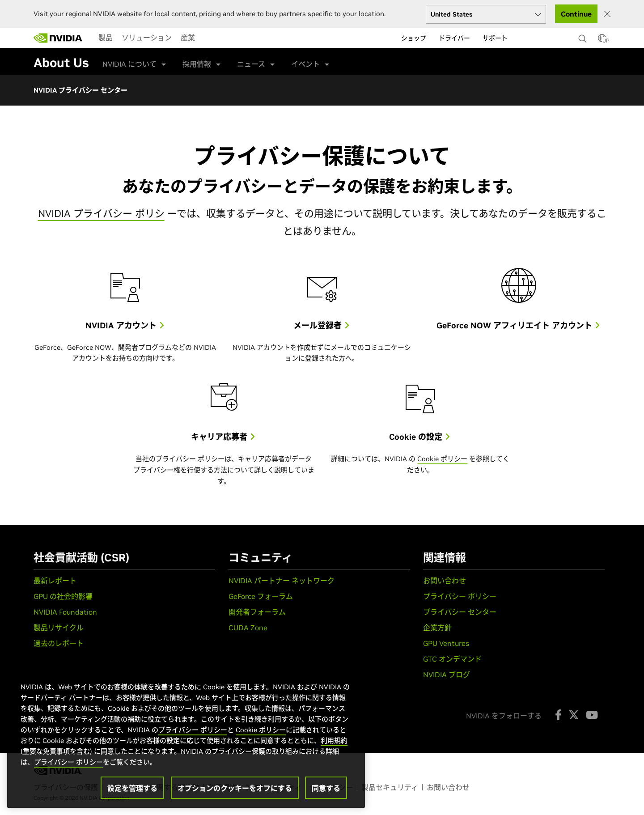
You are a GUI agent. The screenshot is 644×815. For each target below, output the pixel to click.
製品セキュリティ (390, 787)
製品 (106, 38)
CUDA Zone (248, 628)
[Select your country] (486, 14)
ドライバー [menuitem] (454, 38)
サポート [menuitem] (495, 38)
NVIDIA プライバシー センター (80, 90)
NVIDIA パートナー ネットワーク (282, 581)
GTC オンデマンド (452, 659)
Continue (576, 14)
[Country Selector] (602, 41)
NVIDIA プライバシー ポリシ (101, 213)
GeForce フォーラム (261, 596)
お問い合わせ (445, 581)
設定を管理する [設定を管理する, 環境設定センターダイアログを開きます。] (132, 788)
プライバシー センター (460, 612)
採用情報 (197, 64)
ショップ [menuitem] (414, 38)
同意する (326, 788)
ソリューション (147, 38)
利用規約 (334, 741)
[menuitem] (106, 38)
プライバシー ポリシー (460, 596)
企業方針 (437, 628)
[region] (186, 736)
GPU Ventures (446, 643)
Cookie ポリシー (442, 459)
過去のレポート (59, 643)
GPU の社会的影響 (63, 596)
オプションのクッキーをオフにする (235, 788)
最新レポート (55, 581)
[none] (584, 34)
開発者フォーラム (257, 612)
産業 (188, 38)
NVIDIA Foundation (65, 612)
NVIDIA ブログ (447, 675)
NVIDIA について (129, 64)
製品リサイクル (59, 628)
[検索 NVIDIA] (584, 36)
